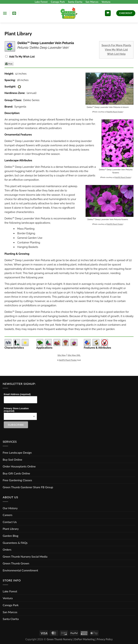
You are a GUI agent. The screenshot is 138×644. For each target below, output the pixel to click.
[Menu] (5, 13)
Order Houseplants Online (19, 466)
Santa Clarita (75, 2)
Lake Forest (41, 2)
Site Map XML (74, 355)
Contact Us (10, 522)
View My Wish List (116, 50)
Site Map (62, 355)
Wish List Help (116, 54)
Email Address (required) (17, 394)
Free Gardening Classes (17, 480)
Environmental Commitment (20, 570)
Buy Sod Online (12, 459)
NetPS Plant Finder (115, 112)
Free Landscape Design (17, 452)
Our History (10, 508)
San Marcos (92, 2)
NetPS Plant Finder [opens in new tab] (68, 360)
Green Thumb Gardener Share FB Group (28, 487)
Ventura (106, 2)
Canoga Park (58, 2)
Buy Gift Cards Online (16, 473)
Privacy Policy (105, 639)
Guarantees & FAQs (15, 543)
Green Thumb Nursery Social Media (25, 556)
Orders (7, 549)
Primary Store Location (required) (16, 410)
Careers (8, 515)
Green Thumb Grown (16, 563)
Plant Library (11, 529)
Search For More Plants (116, 45)
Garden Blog (11, 536)
